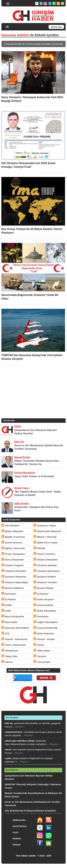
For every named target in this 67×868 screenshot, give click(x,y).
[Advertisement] (33, 396)
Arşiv (16, 832)
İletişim (17, 845)
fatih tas (9, 723)
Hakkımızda (19, 820)
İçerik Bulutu (20, 826)
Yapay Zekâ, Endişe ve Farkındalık (34, 476)
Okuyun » (20, 727)
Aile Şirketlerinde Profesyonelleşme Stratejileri (30, 811)
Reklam (17, 839)
